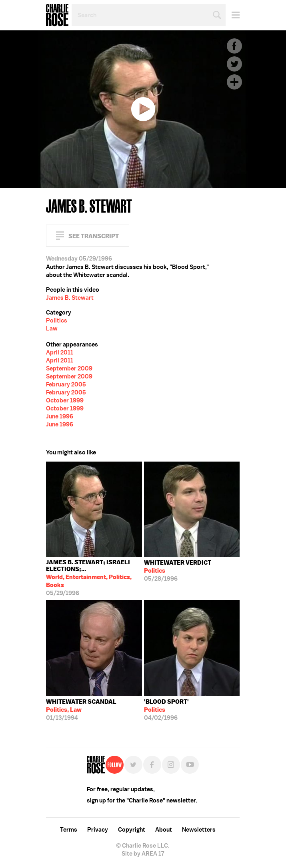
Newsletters (199, 830)
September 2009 (69, 368)
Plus (234, 82)
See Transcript (94, 236)
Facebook (234, 46)
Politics (57, 321)
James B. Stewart (70, 298)
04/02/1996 (166, 710)
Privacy (98, 830)
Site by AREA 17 (143, 854)
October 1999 (65, 400)
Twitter (234, 64)
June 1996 (60, 416)
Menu (233, 15)
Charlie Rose (57, 15)
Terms (69, 830)
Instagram (171, 765)
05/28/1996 (178, 571)
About (164, 830)
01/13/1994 (81, 710)
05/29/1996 (94, 578)
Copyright (132, 830)
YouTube (190, 765)
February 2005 (66, 384)
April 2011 (60, 352)
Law (52, 328)
